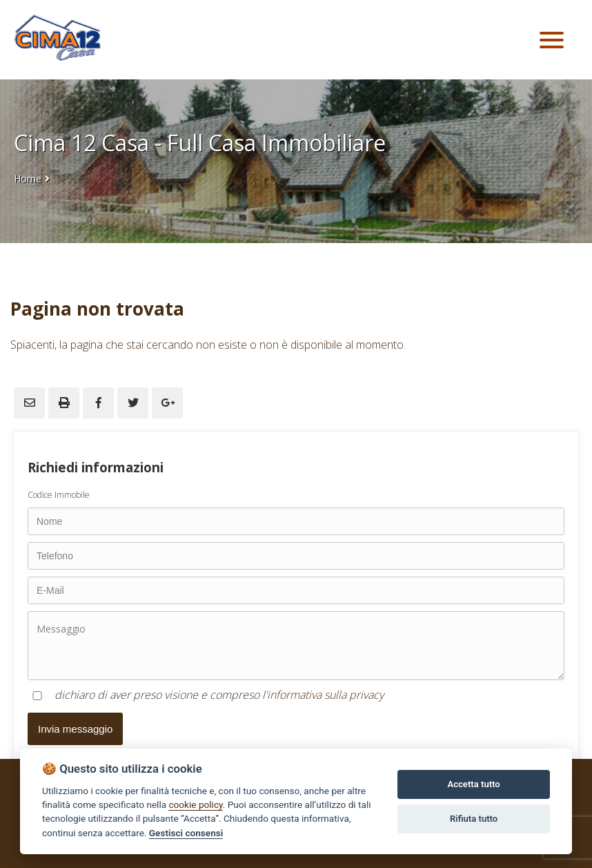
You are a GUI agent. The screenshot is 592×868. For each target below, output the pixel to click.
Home (28, 179)
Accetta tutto (473, 784)
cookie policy (195, 804)
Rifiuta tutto (474, 819)
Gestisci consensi (186, 833)
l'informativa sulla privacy (323, 695)
